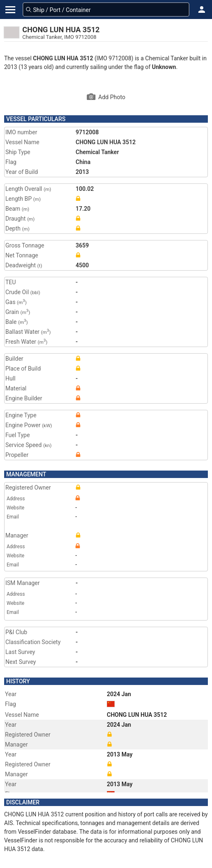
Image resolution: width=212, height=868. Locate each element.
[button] (202, 10)
